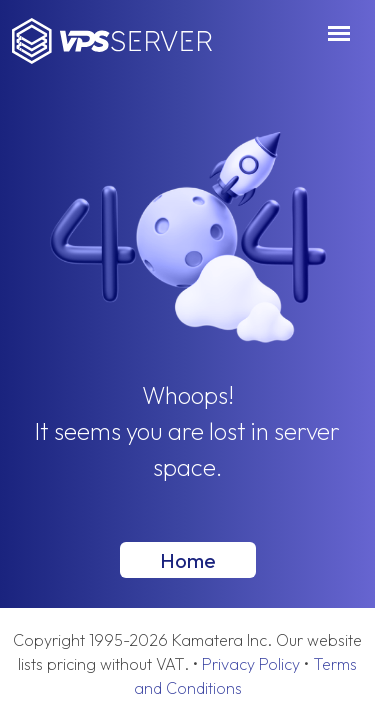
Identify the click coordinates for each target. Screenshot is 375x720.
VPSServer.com (112, 41)
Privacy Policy (251, 664)
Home (188, 560)
